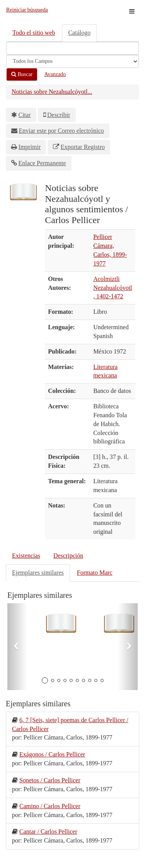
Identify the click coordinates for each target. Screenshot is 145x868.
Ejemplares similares (38, 573)
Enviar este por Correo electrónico (61, 131)
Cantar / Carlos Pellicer (48, 832)
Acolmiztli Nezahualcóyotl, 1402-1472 (113, 288)
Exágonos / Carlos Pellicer (52, 754)
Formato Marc (95, 573)
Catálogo (79, 33)
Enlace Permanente (42, 163)
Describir (59, 115)
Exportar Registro (83, 147)
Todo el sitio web (34, 33)
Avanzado (55, 74)
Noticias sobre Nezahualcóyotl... (52, 92)
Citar (25, 115)
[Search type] (72, 61)
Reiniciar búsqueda (27, 10)
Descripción (68, 556)
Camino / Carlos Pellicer (50, 806)
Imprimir (30, 147)
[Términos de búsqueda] (72, 48)
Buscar (22, 74)
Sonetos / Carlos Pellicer (50, 780)
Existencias (26, 556)
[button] (17, 647)
